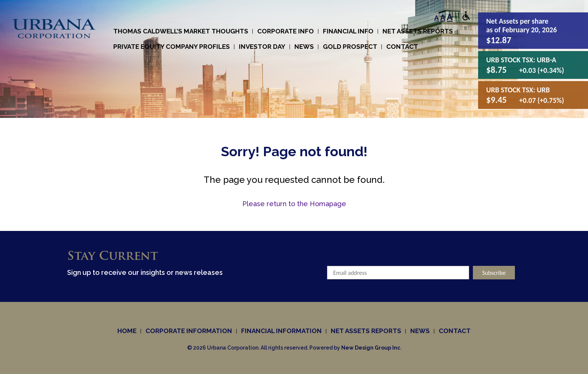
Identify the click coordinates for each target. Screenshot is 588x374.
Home (127, 331)
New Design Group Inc (371, 348)
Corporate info (286, 31)
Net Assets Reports (418, 31)
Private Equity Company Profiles (172, 47)
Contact (402, 47)
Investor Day (262, 47)
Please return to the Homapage (294, 204)
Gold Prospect (350, 47)
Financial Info (348, 31)
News (304, 47)
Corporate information (189, 331)
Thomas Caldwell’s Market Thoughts (181, 31)
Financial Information (281, 331)
